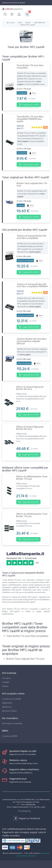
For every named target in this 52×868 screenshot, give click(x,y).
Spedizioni (7, 707)
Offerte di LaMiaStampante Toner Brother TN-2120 (32, 478)
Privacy (5, 686)
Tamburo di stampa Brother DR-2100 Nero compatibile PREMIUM (32, 285)
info (45, 127)
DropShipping (24, 811)
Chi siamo (7, 678)
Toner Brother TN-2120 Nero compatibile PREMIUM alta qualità (30, 119)
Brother (28, 23)
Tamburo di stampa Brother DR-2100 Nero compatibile (32, 237)
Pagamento (7, 703)
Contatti (5, 682)
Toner (20, 23)
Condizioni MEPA (10, 736)
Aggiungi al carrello (29, 104)
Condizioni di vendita (12, 699)
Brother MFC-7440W (28, 25)
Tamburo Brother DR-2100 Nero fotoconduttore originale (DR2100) (32, 341)
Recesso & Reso (9, 711)
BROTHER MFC (40, 23)
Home (11, 23)
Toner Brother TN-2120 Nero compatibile (30, 67)
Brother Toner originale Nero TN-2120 (32, 184)
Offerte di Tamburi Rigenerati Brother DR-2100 (30, 388)
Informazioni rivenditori (12, 723)
